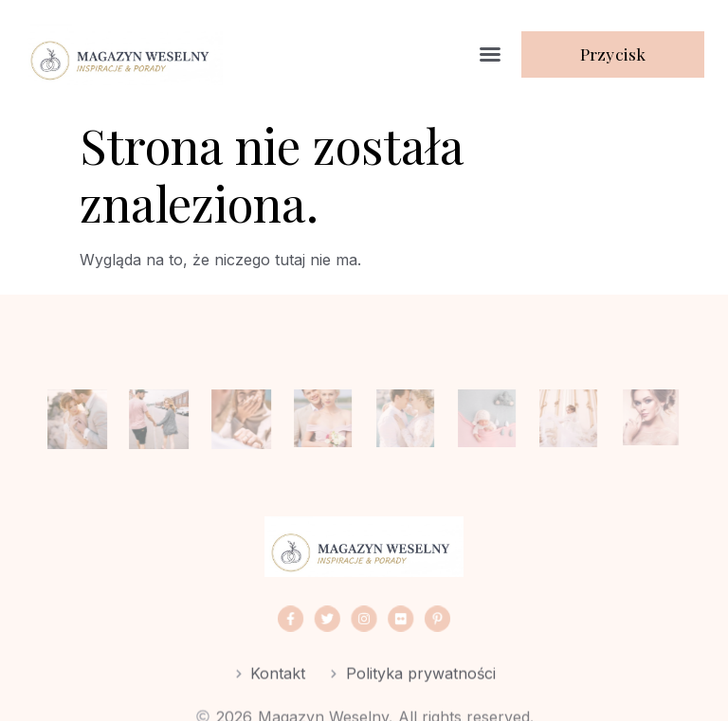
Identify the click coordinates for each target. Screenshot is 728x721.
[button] (490, 54)
